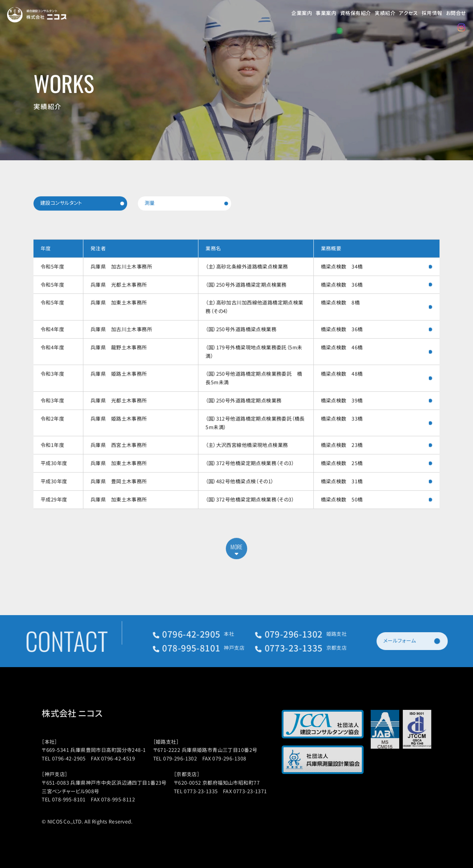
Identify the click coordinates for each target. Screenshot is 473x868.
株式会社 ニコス (81, 713)
